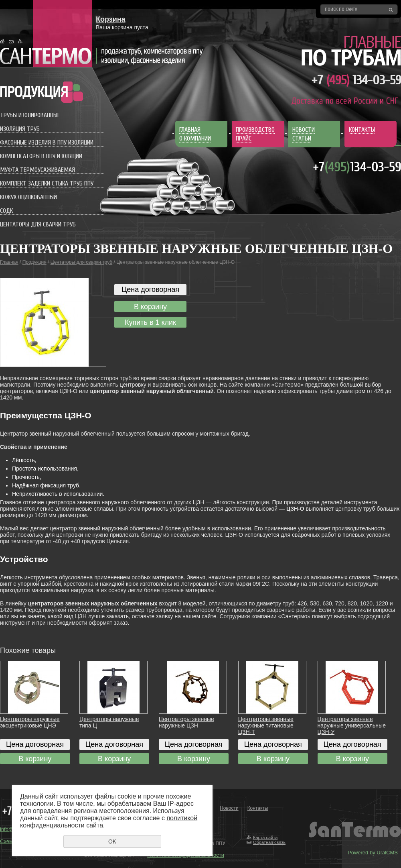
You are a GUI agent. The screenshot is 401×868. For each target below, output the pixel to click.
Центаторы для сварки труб (38, 224)
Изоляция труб (20, 129)
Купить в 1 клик (150, 322)
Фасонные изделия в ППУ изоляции (47, 143)
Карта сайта (265, 837)
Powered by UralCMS (373, 853)
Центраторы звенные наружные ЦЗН (186, 722)
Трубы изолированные (30, 115)
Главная (9, 262)
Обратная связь (269, 842)
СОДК (6, 211)
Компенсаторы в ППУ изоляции (41, 156)
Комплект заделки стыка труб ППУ (47, 183)
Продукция (34, 262)
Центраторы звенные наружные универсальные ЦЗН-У (352, 725)
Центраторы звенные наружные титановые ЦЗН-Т (266, 725)
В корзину (150, 307)
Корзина (111, 19)
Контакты (258, 808)
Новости (229, 808)
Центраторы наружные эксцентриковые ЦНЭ (30, 722)
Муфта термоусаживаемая (37, 170)
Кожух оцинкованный (28, 197)
